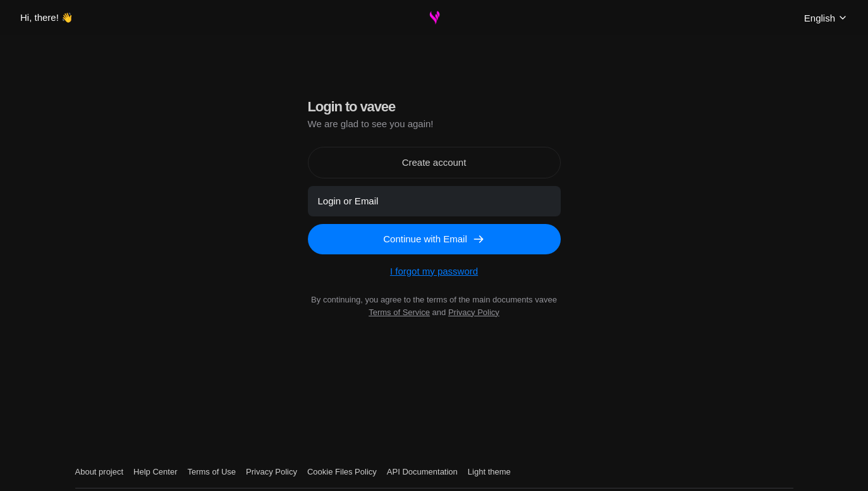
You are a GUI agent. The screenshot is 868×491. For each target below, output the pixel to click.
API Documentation (422, 472)
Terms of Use (211, 472)
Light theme (489, 472)
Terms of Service (399, 312)
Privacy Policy (474, 312)
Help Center (155, 472)
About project (100, 472)
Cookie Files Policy (342, 472)
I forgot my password (434, 271)
